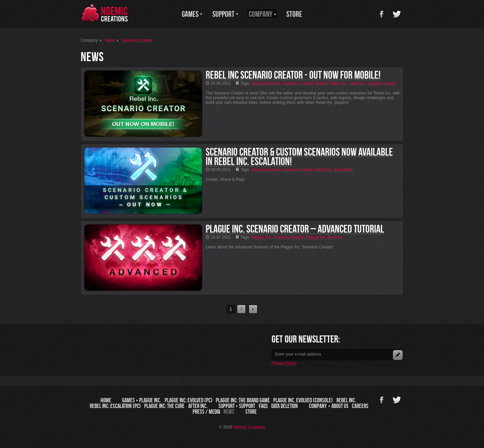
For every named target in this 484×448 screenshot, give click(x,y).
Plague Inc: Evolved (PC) (189, 400)
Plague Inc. (150, 400)
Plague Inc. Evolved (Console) (303, 400)
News (229, 412)
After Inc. (198, 406)
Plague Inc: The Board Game (243, 400)
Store (251, 412)
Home (106, 400)
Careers (360, 406)
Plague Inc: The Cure (164, 406)
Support (247, 406)
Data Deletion (285, 406)
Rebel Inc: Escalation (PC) (115, 406)
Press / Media (206, 412)
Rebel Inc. (346, 400)
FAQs (263, 406)
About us (340, 406)
